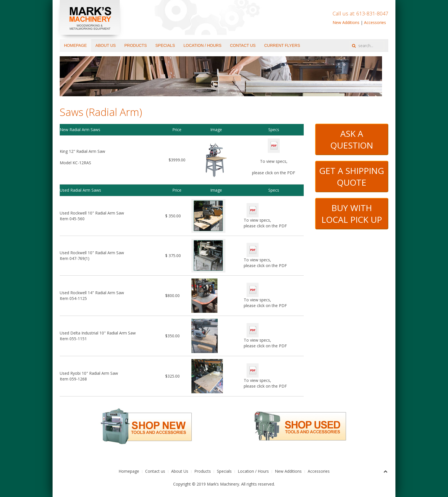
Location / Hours (202, 45)
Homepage (75, 45)
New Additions (346, 22)
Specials (165, 45)
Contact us (243, 45)
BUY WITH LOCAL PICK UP (352, 214)
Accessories (375, 22)
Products (136, 45)
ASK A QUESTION (352, 139)
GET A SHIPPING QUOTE (352, 177)
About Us (106, 45)
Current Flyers (282, 45)
